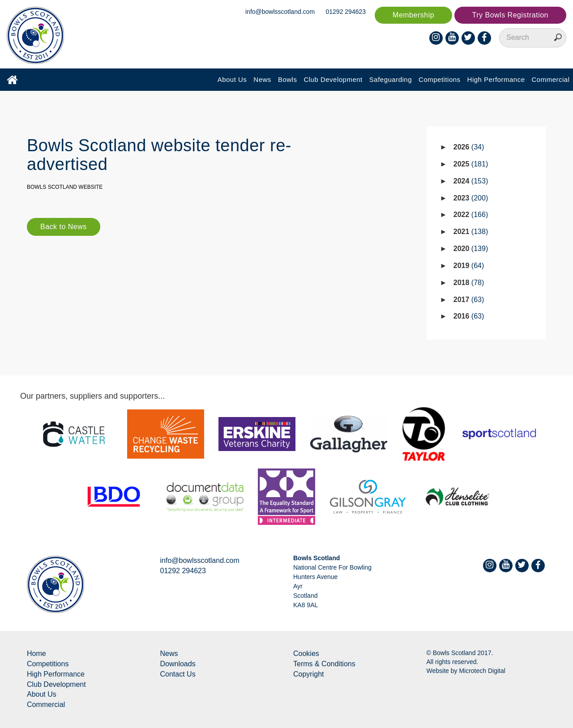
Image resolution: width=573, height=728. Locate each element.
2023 (471, 198)
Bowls (288, 79)
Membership (413, 15)
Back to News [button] (64, 227)
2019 (469, 266)
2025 (471, 164)
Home (36, 653)
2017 (469, 300)
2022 (471, 215)
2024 (471, 181)
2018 (469, 283)
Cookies (306, 653)
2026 (469, 147)
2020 (471, 249)
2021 (471, 232)
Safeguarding (391, 79)
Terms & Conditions (324, 664)
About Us (232, 79)
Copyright (308, 674)
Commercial (550, 79)
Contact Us (178, 674)
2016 (469, 316)
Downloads (178, 664)
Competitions (440, 79)
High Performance (496, 79)
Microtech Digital (482, 671)
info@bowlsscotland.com (280, 12)
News (262, 79)
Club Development (333, 79)
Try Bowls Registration (510, 15)
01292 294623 (346, 12)
